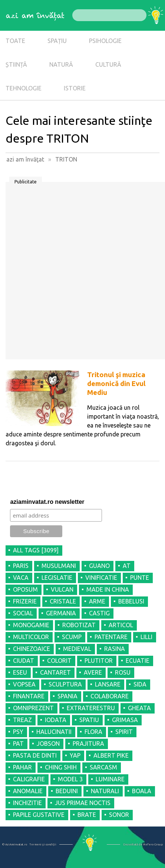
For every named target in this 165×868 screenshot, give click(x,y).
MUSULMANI (59, 566)
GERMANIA (61, 613)
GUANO (99, 566)
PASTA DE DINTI (35, 755)
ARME (97, 601)
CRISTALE (63, 601)
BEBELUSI (131, 601)
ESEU (20, 672)
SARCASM (103, 767)
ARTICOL (121, 625)
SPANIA (67, 696)
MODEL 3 (70, 779)
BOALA (142, 791)
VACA (21, 578)
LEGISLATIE (57, 578)
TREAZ (22, 720)
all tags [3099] (36, 550)
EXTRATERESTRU (91, 708)
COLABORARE (110, 696)
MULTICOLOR (31, 637)
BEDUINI (67, 791)
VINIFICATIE (101, 578)
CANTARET (55, 672)
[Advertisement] (82, 273)
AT (127, 566)
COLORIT (59, 661)
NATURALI (105, 791)
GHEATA (139, 708)
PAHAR (22, 767)
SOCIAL (23, 613)
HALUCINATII (54, 732)
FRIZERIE (25, 601)
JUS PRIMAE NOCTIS (83, 803)
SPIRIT (124, 732)
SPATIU (89, 720)
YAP (75, 755)
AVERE (93, 672)
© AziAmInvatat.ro (15, 844)
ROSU (123, 672)
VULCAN (62, 589)
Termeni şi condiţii (43, 844)
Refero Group (153, 844)
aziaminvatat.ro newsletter (47, 502)
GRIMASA (125, 720)
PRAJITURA (88, 744)
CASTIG (99, 613)
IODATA (56, 720)
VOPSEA (24, 684)
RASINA (115, 649)
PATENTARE (111, 637)
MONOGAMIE (31, 625)
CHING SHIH (61, 767)
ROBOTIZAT (79, 625)
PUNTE (140, 578)
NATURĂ (61, 64)
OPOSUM (25, 589)
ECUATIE (138, 661)
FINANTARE (29, 696)
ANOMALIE (28, 791)
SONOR (119, 815)
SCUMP (72, 637)
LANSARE (108, 684)
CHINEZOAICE (32, 649)
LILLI (146, 637)
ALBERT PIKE (111, 755)
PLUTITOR (99, 661)
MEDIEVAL (77, 649)
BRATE (87, 815)
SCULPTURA (65, 684)
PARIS (21, 566)
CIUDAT (24, 661)
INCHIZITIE (27, 803)
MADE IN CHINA (108, 589)
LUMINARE (110, 779)
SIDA (140, 684)
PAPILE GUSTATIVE (39, 815)
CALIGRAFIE (29, 779)
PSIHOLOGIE (105, 41)
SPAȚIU (57, 41)
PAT (18, 744)
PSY (18, 732)
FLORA (93, 732)
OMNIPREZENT (33, 708)
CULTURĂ (108, 64)
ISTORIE (75, 88)
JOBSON (48, 744)
